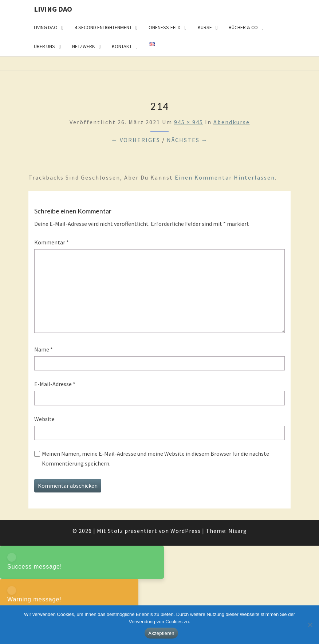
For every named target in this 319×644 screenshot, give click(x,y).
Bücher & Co (243, 27)
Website (44, 419)
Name (44, 349)
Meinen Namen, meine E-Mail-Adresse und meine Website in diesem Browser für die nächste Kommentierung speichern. (155, 458)
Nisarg (238, 531)
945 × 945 (189, 122)
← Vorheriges (136, 140)
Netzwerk (84, 46)
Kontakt (122, 46)
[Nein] (310, 625)
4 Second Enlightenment (103, 27)
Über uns (44, 46)
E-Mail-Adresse (55, 384)
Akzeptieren (161, 633)
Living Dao (53, 9)
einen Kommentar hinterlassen (225, 177)
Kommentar (52, 242)
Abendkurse (232, 122)
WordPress (186, 531)
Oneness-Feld (165, 27)
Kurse (205, 27)
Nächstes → (187, 140)
